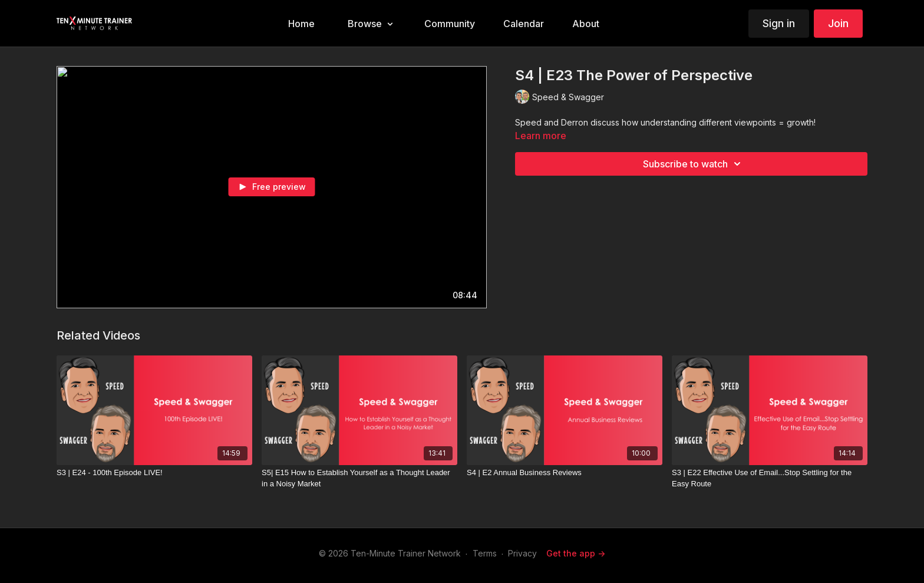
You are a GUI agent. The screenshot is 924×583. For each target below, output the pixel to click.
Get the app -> (576, 553)
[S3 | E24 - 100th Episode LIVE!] (154, 473)
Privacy (522, 553)
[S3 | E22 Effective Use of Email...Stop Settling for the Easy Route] (770, 478)
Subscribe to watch (694, 164)
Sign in (779, 23)
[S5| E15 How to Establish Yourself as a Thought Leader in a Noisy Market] (359, 478)
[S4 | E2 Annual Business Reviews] (565, 473)
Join (838, 23)
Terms (485, 553)
